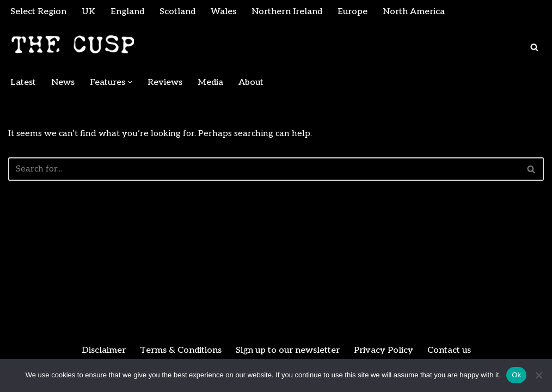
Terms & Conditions (181, 350)
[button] (130, 82)
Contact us (449, 350)
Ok (516, 375)
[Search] (534, 47)
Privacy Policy (384, 350)
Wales (223, 12)
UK (88, 12)
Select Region (38, 12)
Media (210, 82)
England (127, 12)
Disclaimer (104, 350)
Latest (23, 82)
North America (414, 12)
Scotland (177, 12)
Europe (352, 12)
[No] (538, 375)
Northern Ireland (287, 12)
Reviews (165, 82)
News (63, 82)
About (251, 82)
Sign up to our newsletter (288, 350)
